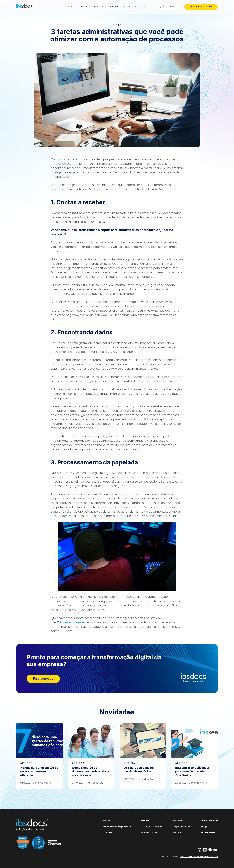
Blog (204, 827)
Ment (97, 7)
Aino (105, 7)
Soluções (133, 7)
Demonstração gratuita (201, 7)
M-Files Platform (151, 833)
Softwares (117, 7)
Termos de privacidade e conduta (199, 857)
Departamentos (182, 827)
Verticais (178, 833)
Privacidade (208, 833)
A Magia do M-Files (152, 827)
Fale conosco (43, 679)
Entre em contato (73, 623)
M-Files (72, 7)
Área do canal (168, 7)
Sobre (106, 821)
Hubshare (86, 7)
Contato (146, 7)
